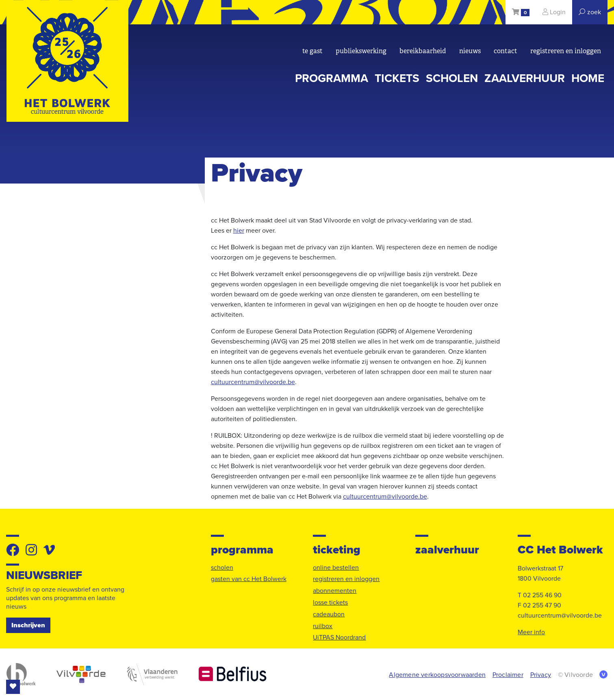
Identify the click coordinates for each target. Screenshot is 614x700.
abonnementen (335, 591)
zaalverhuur (525, 78)
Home (588, 78)
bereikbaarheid (423, 51)
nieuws (470, 51)
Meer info (531, 632)
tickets (397, 78)
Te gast (312, 51)
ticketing (337, 550)
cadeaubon (329, 614)
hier (239, 231)
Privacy (541, 675)
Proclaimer (508, 675)
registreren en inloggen (566, 51)
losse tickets (330, 603)
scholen (452, 78)
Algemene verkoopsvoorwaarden (437, 675)
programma (332, 78)
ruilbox (323, 626)
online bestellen (336, 568)
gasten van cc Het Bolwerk (249, 579)
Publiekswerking (361, 51)
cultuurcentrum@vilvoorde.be (253, 382)
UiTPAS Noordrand (339, 637)
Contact (506, 51)
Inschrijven (28, 625)
